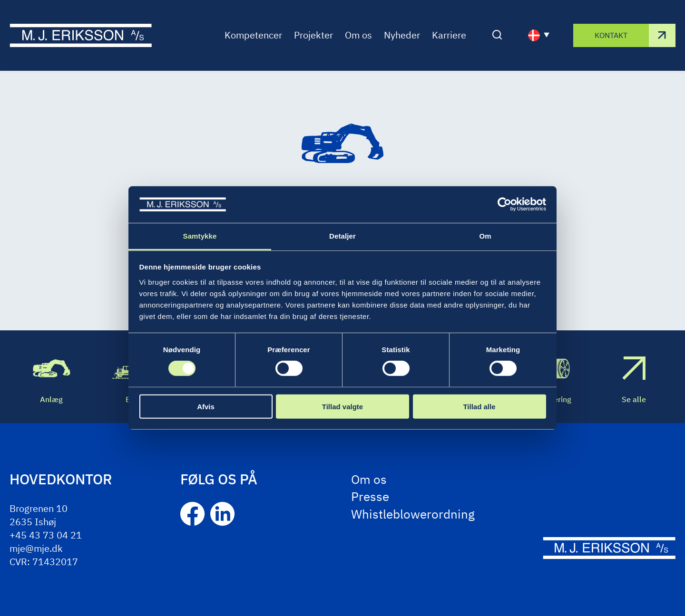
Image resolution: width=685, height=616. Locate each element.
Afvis (206, 406)
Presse (370, 496)
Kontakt (611, 35)
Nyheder (402, 35)
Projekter (313, 35)
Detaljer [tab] (342, 236)
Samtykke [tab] (200, 236)
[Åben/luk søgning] (497, 36)
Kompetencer (253, 35)
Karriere (449, 35)
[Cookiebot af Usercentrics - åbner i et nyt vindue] (504, 204)
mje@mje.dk (36, 548)
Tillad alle (479, 406)
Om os (358, 35)
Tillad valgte (342, 406)
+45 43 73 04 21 (46, 535)
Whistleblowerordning (413, 514)
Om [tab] (485, 236)
